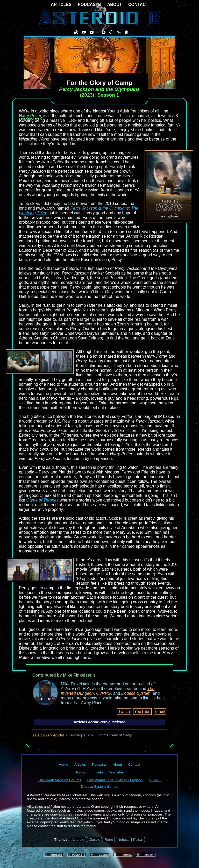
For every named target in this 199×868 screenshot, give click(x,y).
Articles (59, 735)
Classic (94, 840)
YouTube (142, 712)
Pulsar (138, 840)
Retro (109, 840)
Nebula (123, 840)
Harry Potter (30, 116)
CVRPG (104, 693)
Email (160, 712)
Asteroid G (41, 735)
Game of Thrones (42, 500)
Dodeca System (136, 693)
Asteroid (78, 840)
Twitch (124, 712)
